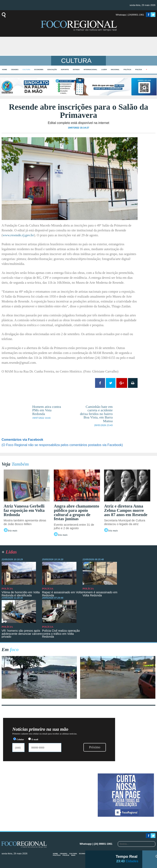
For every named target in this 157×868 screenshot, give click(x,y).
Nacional (115, 70)
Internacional (90, 70)
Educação (52, 70)
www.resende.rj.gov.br (18, 235)
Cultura (26, 70)
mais (73, 855)
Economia (39, 70)
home (4, 70)
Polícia (139, 70)
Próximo (95, 747)
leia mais (13, 531)
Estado (76, 70)
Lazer (104, 70)
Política (127, 70)
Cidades (15, 70)
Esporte (65, 70)
